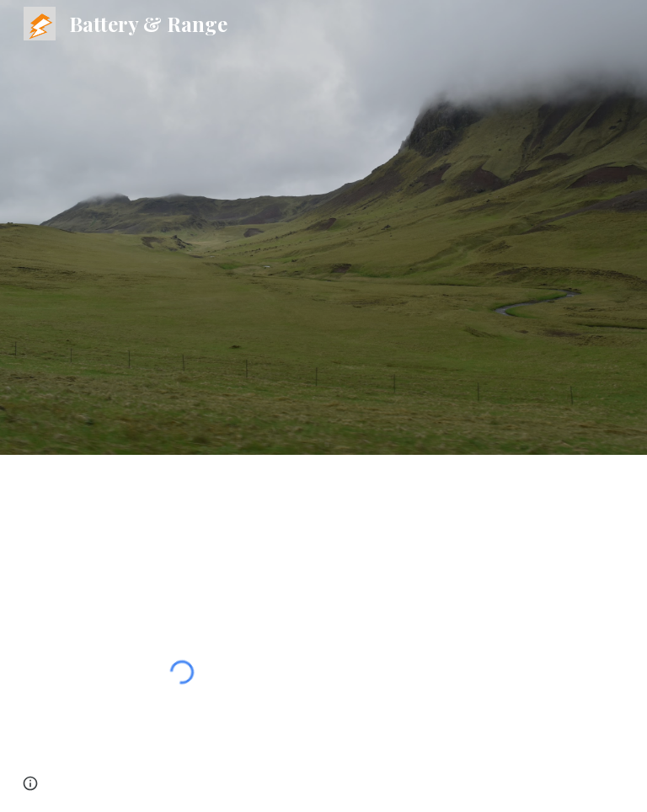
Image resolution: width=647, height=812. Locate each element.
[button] (30, 783)
